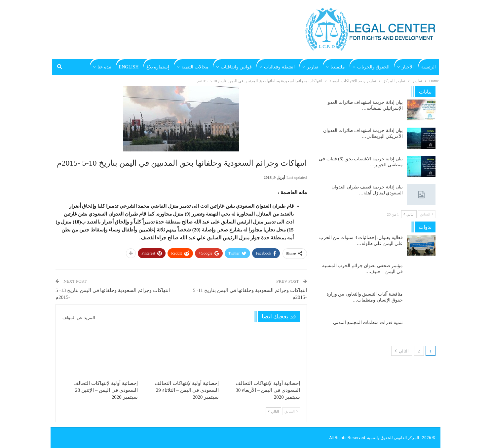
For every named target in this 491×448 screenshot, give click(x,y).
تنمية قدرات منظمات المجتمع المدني (368, 323)
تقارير (313, 67)
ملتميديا (338, 67)
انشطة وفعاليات (279, 67)
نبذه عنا (104, 67)
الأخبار (408, 67)
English (129, 67)
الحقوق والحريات (374, 67)
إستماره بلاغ (158, 67)
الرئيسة (429, 67)
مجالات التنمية (195, 67)
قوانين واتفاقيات (236, 67)
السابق (291, 411)
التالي (273, 411)
